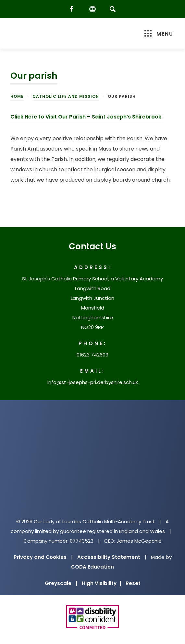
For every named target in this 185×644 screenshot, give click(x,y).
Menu (159, 34)
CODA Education (92, 567)
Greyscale (61, 583)
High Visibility (101, 583)
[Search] (112, 9)
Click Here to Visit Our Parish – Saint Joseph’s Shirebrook (86, 117)
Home (17, 96)
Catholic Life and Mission (66, 96)
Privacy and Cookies (40, 557)
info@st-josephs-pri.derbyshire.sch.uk (93, 382)
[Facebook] (73, 9)
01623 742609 (92, 355)
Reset (133, 583)
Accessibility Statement (109, 557)
